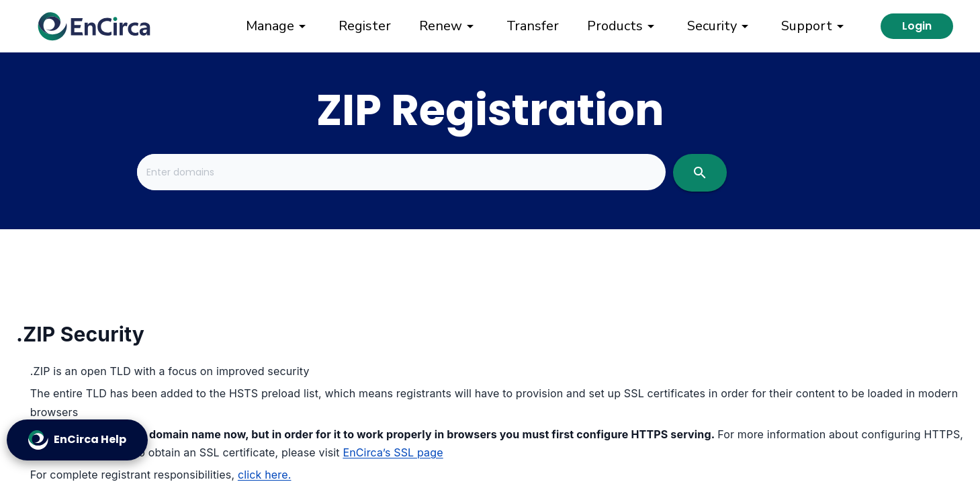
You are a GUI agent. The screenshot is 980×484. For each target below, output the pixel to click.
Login (917, 26)
